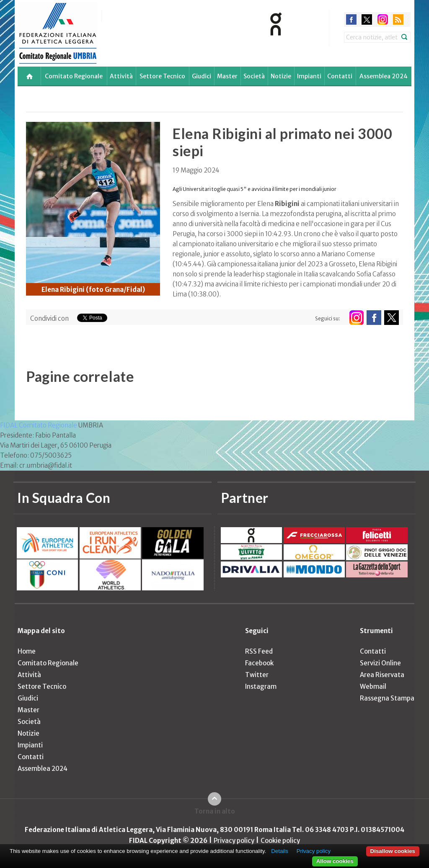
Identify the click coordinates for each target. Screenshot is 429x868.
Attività (121, 76)
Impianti (309, 76)
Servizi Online (380, 663)
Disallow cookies (393, 851)
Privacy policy (234, 841)
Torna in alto (215, 811)
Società (254, 76)
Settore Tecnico (162, 76)
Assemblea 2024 (384, 76)
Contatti (340, 76)
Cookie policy (280, 841)
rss (398, 19)
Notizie (281, 76)
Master (227, 76)
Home (27, 651)
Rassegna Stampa (387, 698)
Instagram (261, 686)
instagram (383, 19)
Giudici (202, 76)
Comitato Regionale (74, 76)
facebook (351, 19)
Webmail (373, 686)
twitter (367, 19)
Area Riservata (382, 675)
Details (280, 851)
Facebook (259, 663)
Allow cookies (335, 861)
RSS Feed (259, 651)
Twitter (257, 675)
